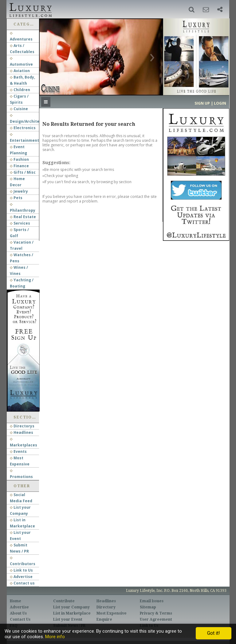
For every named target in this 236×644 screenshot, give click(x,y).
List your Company (71, 607)
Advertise (21, 577)
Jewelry (19, 191)
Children (20, 90)
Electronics (23, 128)
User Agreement (156, 619)
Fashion (19, 159)
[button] (192, 10)
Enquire (104, 619)
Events (18, 451)
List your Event (68, 619)
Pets (16, 198)
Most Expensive (112, 613)
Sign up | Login (210, 103)
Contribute (64, 601)
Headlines (22, 432)
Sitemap (148, 607)
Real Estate (23, 217)
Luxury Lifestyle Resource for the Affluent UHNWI (30, 9)
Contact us (22, 583)
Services (20, 223)
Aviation (20, 71)
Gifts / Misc (23, 172)
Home (16, 601)
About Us (18, 613)
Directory (106, 607)
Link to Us (21, 570)
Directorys (22, 426)
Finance (19, 166)
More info (55, 637)
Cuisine (19, 109)
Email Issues (152, 601)
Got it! (214, 633)
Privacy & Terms (156, 613)
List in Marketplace (72, 613)
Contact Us (20, 619)
